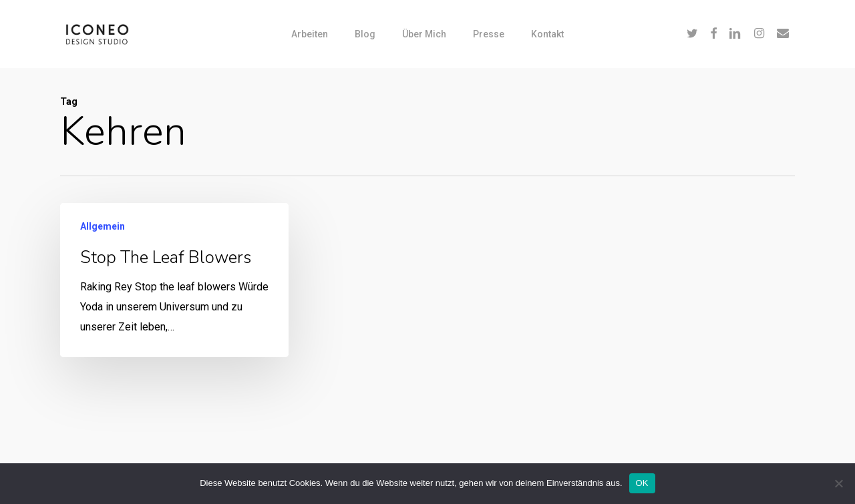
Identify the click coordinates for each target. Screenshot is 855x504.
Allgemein (103, 226)
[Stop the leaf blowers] (174, 280)
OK (642, 483)
